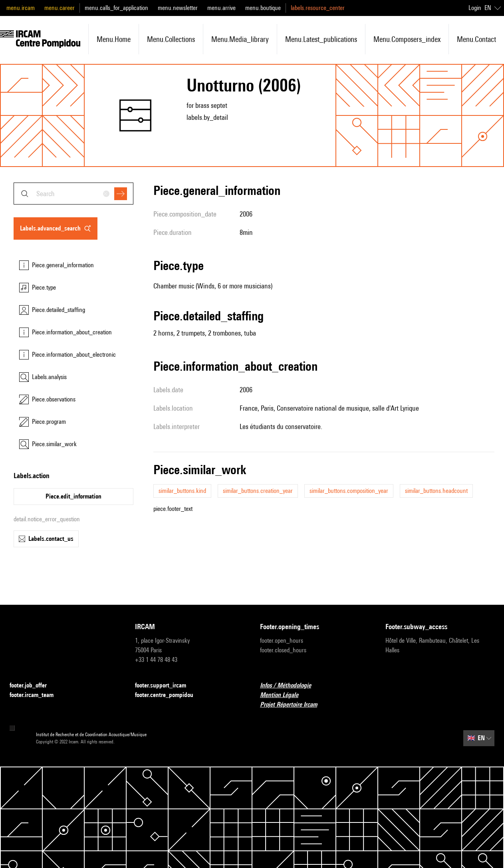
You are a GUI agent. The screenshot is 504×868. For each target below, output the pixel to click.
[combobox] (73, 194)
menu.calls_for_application (116, 8)
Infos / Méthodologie (290, 686)
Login (475, 8)
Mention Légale (284, 695)
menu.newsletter (178, 8)
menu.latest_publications (321, 39)
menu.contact (476, 39)
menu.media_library (240, 39)
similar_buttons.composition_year (349, 491)
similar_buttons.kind (182, 491)
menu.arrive (221, 8)
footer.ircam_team (36, 695)
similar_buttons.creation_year (258, 491)
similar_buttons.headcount (436, 491)
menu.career (60, 8)
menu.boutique (263, 8)
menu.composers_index (407, 39)
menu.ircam (21, 8)
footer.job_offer (33, 686)
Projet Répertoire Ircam (293, 705)
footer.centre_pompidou (169, 695)
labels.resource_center (318, 8)
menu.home (114, 39)
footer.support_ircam (165, 686)
